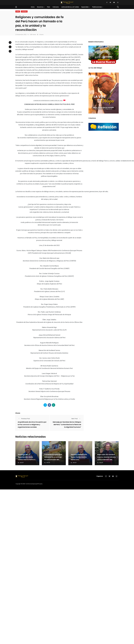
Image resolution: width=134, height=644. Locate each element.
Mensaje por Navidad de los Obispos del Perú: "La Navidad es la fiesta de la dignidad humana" (67, 425)
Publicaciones (97, 7)
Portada (24, 12)
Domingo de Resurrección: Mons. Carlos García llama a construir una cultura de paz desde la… (27, 460)
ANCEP (22, 463)
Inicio (33, 7)
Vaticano (56, 7)
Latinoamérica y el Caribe (70, 7)
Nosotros (40, 7)
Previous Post (24, 419)
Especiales (85, 7)
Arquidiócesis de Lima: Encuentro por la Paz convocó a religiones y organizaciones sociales (32, 425)
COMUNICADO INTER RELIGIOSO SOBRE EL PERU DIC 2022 (48, 100)
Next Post (76, 419)
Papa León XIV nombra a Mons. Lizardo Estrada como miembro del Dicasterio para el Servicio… (107, 460)
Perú (49, 7)
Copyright (18, 484)
